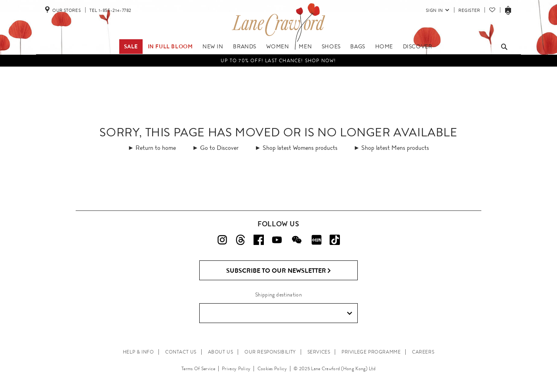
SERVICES (319, 352)
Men (305, 46)
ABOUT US (221, 352)
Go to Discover (219, 148)
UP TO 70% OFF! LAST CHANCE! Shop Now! (278, 61)
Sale (131, 46)
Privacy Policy (236, 369)
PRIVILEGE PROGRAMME (371, 352)
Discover (418, 46)
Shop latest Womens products (300, 148)
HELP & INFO (138, 352)
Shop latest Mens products (395, 148)
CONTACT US (181, 352)
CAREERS (423, 352)
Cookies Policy (272, 369)
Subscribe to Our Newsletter (279, 271)
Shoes (331, 46)
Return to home (156, 148)
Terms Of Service (198, 369)
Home (384, 46)
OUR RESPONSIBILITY (270, 352)
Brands (245, 46)
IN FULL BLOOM (170, 46)
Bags (358, 46)
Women (278, 46)
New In (213, 46)
